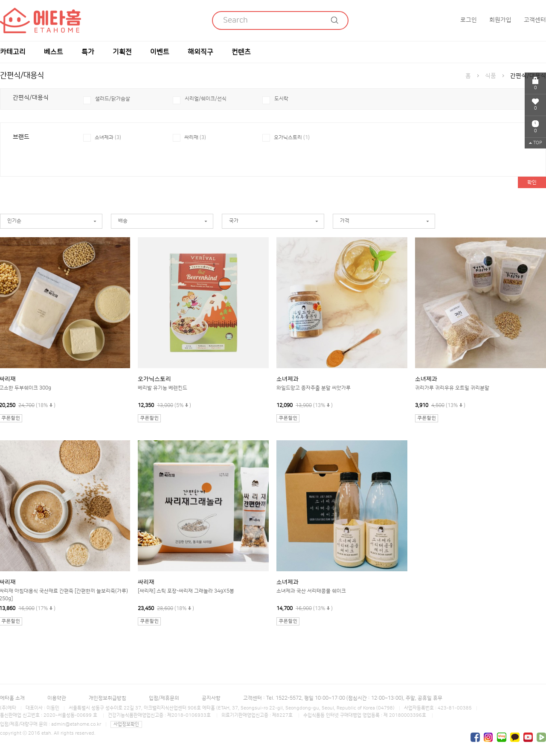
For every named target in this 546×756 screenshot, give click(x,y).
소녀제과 (108, 138)
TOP (536, 143)
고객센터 (535, 20)
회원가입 (500, 20)
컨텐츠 (241, 52)
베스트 (54, 52)
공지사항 (211, 698)
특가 (88, 52)
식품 (491, 76)
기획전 (122, 52)
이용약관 (57, 698)
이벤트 (160, 52)
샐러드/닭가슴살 (113, 99)
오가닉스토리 (292, 138)
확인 (532, 182)
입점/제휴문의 (164, 698)
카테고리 (13, 52)
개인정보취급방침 (107, 698)
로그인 (469, 20)
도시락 (281, 99)
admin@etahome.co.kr (76, 724)
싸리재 (195, 138)
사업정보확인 (126, 724)
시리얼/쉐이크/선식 (206, 99)
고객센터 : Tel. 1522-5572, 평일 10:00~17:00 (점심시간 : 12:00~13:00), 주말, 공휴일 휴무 (343, 698)
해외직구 (200, 52)
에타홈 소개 (12, 698)
